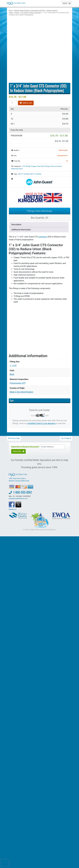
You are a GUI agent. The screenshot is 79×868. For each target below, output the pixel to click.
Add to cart (26, 103)
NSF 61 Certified (36, 174)
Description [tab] (16, 225)
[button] (65, 3)
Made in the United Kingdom (22, 392)
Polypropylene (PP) (18, 383)
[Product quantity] (13, 103)
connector (43, 237)
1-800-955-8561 (23, 492)
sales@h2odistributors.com (18, 499)
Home (11, 10)
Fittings (17, 13)
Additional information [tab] (21, 230)
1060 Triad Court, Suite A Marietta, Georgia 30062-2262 (19, 477)
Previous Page (14, 438)
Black (12, 374)
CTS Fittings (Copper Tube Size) (31, 13)
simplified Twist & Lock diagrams (41, 423)
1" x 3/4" (13, 366)
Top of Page (66, 438)
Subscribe (19, 451)
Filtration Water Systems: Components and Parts (30, 10)
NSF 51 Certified (24, 174)
